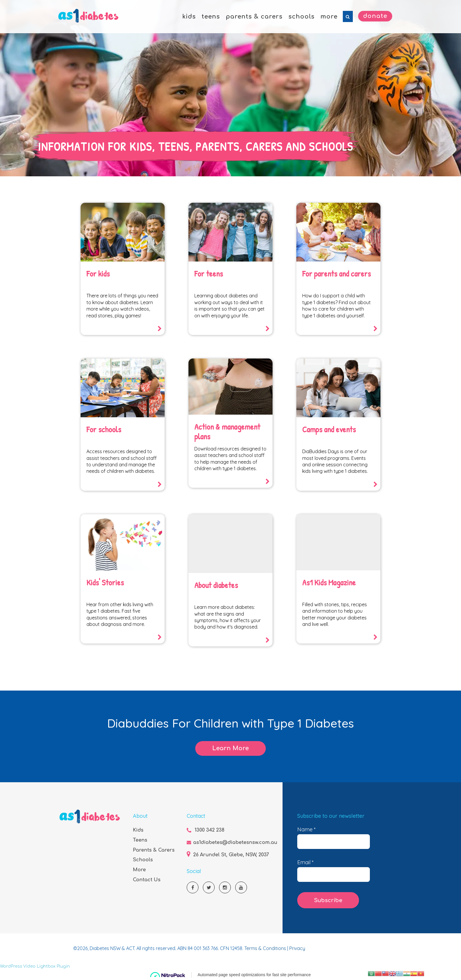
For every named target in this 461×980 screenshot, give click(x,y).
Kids (138, 830)
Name (307, 830)
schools (302, 17)
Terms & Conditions (266, 948)
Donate (375, 16)
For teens (209, 274)
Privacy (297, 948)
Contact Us (147, 880)
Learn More (230, 748)
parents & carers (254, 17)
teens (211, 17)
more (329, 17)
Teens (140, 840)
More (139, 870)
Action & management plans (228, 432)
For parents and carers (337, 274)
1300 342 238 (209, 830)
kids (189, 17)
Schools (143, 860)
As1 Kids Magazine (329, 582)
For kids (98, 274)
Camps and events (329, 429)
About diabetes (216, 585)
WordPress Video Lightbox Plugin (35, 966)
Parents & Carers (154, 850)
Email (305, 862)
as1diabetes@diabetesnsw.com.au (235, 842)
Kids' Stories (105, 582)
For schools (104, 429)
